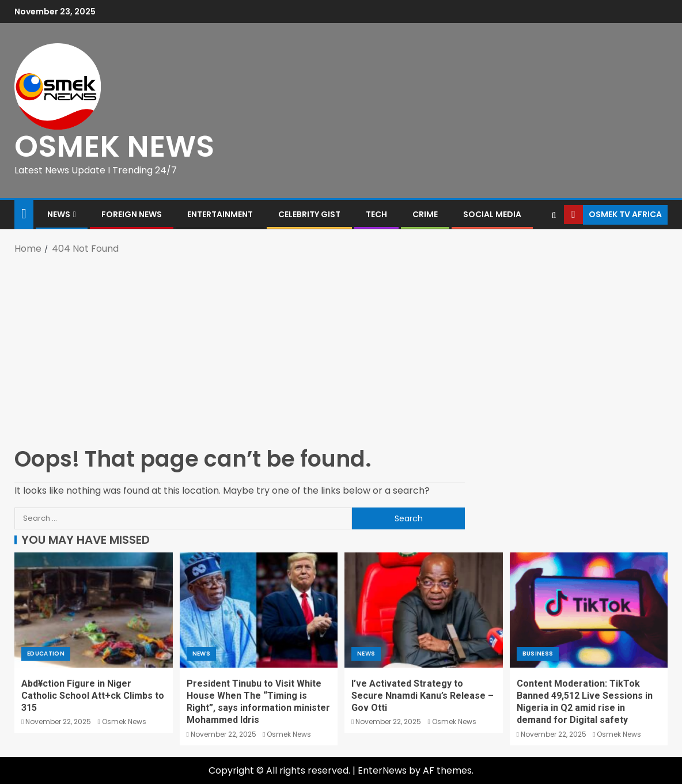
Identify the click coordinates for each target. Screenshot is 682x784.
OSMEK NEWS (114, 146)
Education (46, 654)
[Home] (24, 213)
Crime (425, 214)
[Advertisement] (341, 349)
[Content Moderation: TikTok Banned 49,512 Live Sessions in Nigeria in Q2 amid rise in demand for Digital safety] (589, 610)
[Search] (554, 215)
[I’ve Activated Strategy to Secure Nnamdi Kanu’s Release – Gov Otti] (424, 610)
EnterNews (382, 770)
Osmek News (124, 721)
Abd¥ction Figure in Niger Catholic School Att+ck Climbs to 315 (93, 696)
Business (538, 654)
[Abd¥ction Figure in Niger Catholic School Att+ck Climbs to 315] (94, 610)
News (59, 214)
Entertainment (220, 214)
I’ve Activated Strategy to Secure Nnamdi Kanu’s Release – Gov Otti (423, 696)
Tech (376, 214)
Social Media (492, 214)
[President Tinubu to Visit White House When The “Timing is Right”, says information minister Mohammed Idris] (259, 610)
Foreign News (132, 214)
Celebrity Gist (309, 214)
